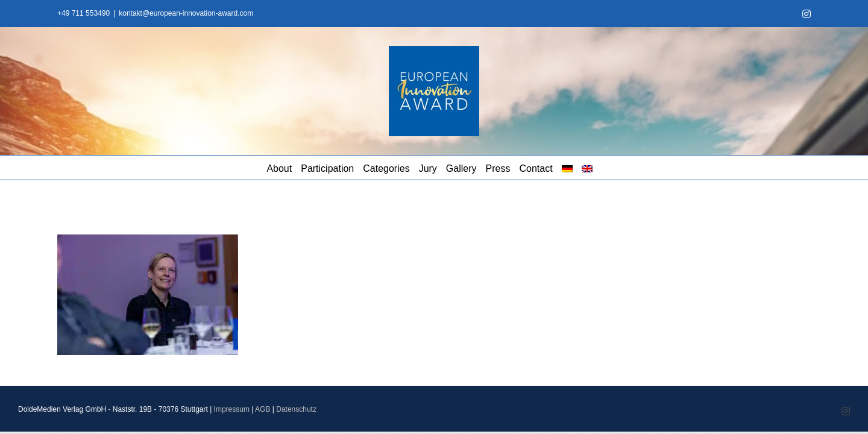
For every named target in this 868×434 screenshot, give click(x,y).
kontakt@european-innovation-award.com (186, 13)
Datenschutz (296, 409)
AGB (263, 409)
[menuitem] (671, 168)
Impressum (232, 409)
